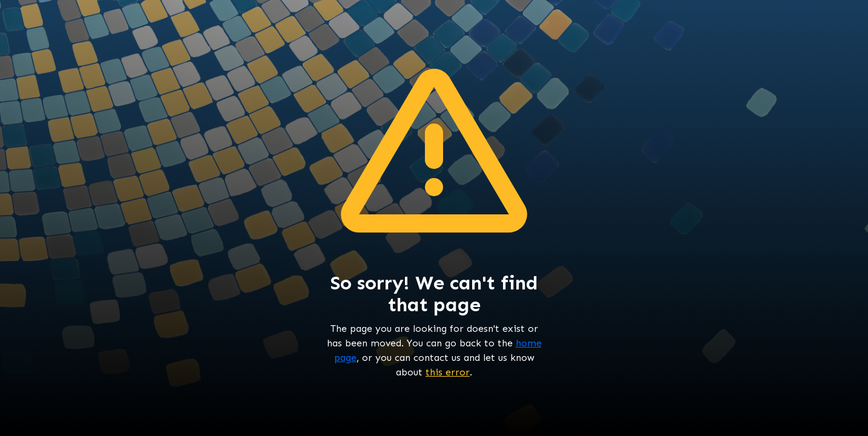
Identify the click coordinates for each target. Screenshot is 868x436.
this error (448, 372)
